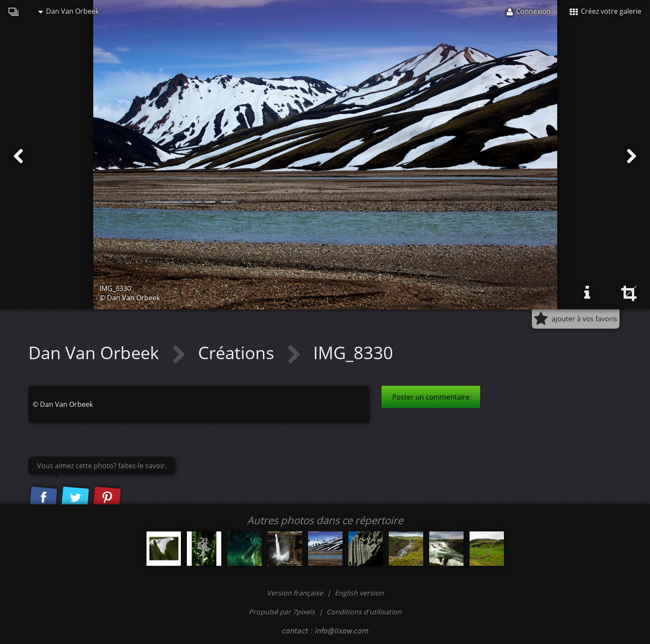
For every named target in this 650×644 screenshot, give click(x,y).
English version (359, 593)
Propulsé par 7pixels (282, 612)
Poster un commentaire (431, 397)
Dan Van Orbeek (69, 11)
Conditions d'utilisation (364, 612)
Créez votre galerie (606, 11)
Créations (238, 353)
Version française (296, 593)
